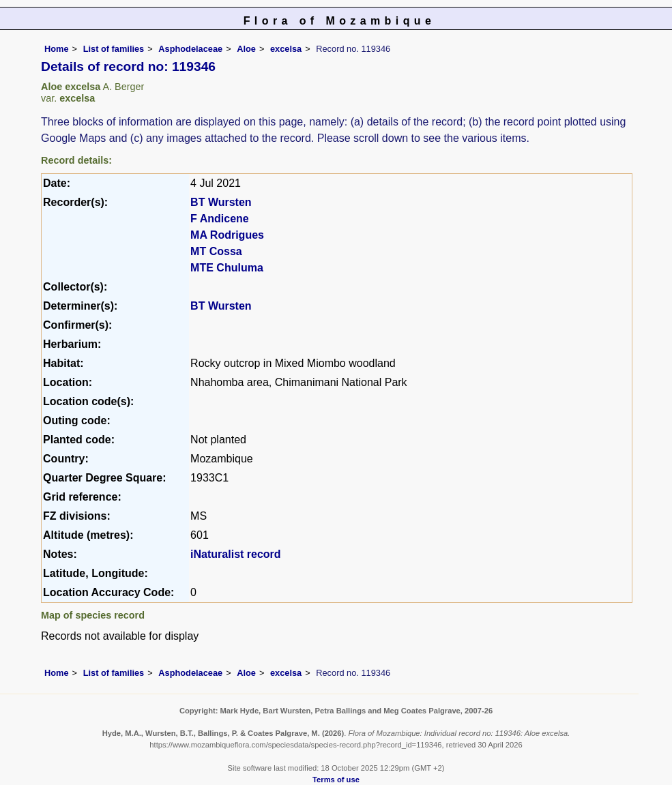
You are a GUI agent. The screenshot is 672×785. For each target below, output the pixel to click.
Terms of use (336, 780)
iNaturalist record (235, 554)
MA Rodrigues (227, 235)
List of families (114, 49)
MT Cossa (216, 251)
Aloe (246, 49)
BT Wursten (221, 202)
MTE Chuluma (227, 268)
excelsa (286, 49)
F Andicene (220, 219)
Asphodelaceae (190, 49)
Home (57, 49)
